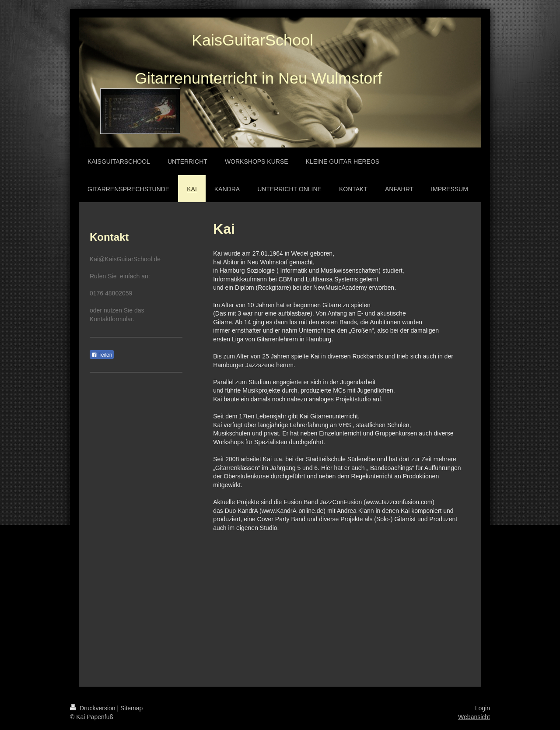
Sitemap (131, 708)
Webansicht (474, 717)
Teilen (102, 355)
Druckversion (93, 708)
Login (483, 708)
